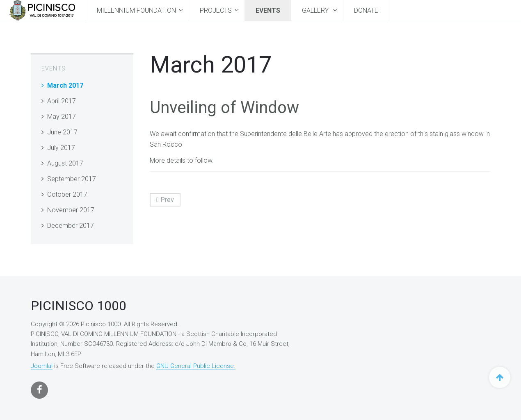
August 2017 (65, 163)
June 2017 (62, 132)
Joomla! (42, 366)
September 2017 (72, 179)
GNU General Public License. (196, 366)
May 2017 (62, 117)
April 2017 (62, 101)
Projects (216, 10)
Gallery (316, 10)
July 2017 (61, 148)
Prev (165, 200)
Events (268, 10)
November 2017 (71, 210)
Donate (366, 10)
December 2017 (71, 226)
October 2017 (67, 194)
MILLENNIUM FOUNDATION (136, 10)
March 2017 (65, 85)
